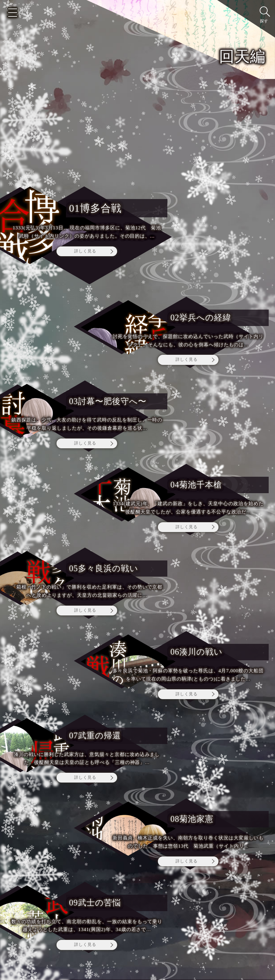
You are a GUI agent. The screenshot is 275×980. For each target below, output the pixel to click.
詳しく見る (85, 251)
